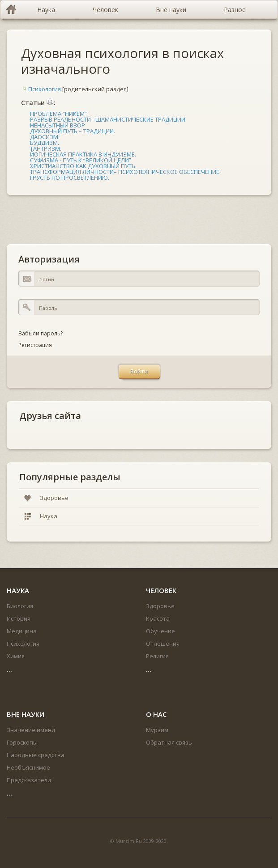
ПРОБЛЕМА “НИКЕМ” (58, 114)
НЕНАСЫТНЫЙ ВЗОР (58, 125)
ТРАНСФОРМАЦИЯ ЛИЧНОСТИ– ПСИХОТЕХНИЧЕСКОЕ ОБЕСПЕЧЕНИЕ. (125, 172)
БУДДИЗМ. (45, 143)
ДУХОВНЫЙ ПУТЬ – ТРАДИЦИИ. (73, 131)
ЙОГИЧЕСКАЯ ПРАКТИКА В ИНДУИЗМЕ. (83, 154)
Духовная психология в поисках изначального (122, 61)
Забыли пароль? (41, 333)
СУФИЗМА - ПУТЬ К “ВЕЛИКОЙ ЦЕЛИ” (81, 160)
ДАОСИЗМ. (45, 137)
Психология (41, 89)
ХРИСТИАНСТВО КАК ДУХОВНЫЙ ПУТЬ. (83, 166)
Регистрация (35, 345)
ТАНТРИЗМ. (46, 148)
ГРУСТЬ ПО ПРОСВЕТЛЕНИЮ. (70, 178)
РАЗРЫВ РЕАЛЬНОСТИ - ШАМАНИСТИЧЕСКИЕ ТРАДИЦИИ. (108, 119)
